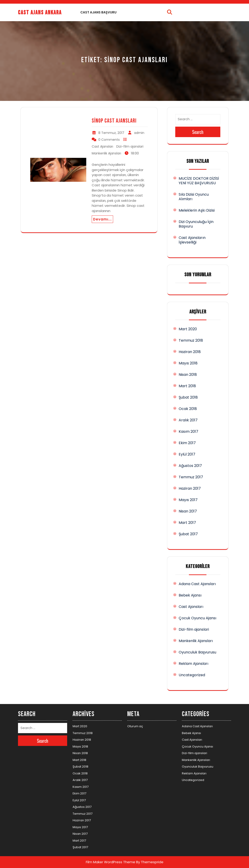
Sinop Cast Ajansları (114, 121)
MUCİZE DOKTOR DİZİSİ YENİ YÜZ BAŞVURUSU (199, 181)
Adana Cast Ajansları (197, 584)
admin (139, 133)
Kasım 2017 (188, 431)
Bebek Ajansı (190, 595)
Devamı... (102, 219)
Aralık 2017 (188, 420)
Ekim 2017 (187, 443)
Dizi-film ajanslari (130, 146)
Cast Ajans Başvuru (98, 12)
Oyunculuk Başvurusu (197, 652)
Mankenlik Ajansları (106, 153)
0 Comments (109, 140)
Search (198, 132)
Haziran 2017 (190, 488)
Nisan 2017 (188, 511)
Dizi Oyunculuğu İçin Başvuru (196, 224)
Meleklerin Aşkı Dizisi (197, 210)
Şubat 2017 (188, 534)
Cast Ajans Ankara (40, 13)
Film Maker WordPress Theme (111, 862)
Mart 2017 (187, 523)
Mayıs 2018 (188, 363)
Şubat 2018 (188, 397)
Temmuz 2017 (191, 477)
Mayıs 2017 (188, 500)
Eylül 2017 (187, 454)
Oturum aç (135, 726)
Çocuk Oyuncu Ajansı (197, 618)
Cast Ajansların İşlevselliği (192, 240)
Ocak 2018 (188, 409)
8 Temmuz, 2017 (111, 133)
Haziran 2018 (190, 352)
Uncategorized (192, 675)
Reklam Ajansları (193, 664)
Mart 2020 (188, 329)
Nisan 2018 (188, 375)
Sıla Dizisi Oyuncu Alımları (194, 197)
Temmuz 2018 (191, 340)
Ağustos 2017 (190, 466)
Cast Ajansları (102, 146)
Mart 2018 (187, 386)
